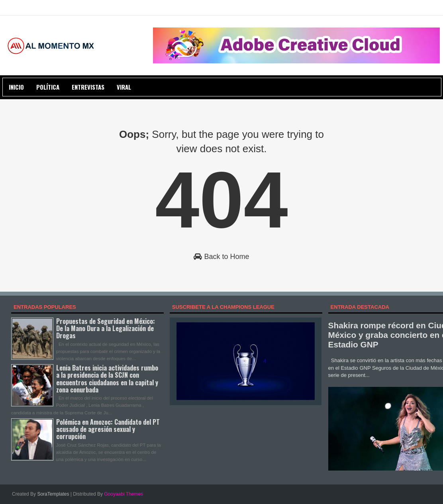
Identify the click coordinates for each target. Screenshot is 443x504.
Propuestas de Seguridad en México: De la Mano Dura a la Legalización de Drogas (106, 328)
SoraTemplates (53, 494)
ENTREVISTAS (88, 87)
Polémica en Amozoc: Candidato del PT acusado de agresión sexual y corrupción (108, 429)
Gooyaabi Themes (123, 494)
